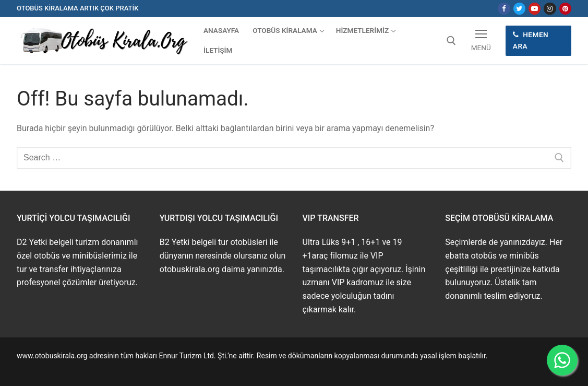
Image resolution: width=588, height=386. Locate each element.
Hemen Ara (531, 40)
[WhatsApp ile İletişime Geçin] (562, 360)
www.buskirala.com (49, 368)
